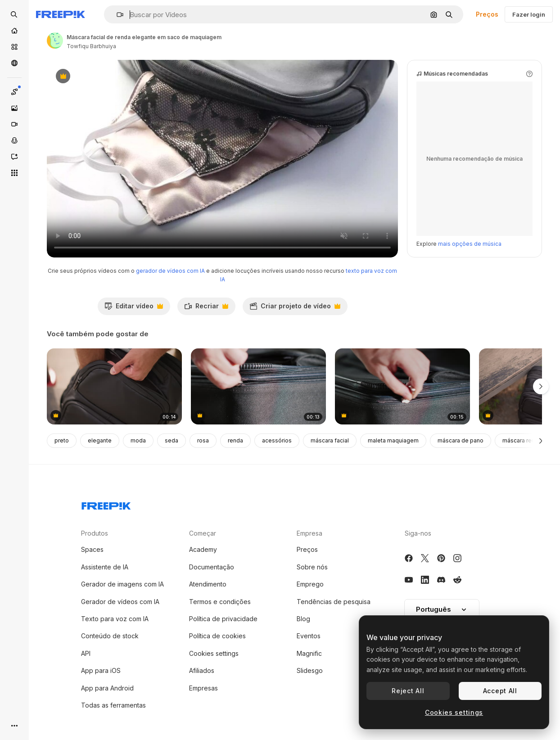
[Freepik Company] (106, 504)
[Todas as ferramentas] (14, 173)
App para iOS (101, 670)
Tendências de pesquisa (334, 602)
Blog (303, 619)
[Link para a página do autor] (55, 41)
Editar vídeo (134, 308)
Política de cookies (217, 636)
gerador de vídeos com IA (170, 271)
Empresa (309, 533)
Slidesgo (310, 670)
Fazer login (529, 14)
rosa (203, 440)
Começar (203, 533)
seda (172, 440)
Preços (487, 14)
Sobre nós (312, 567)
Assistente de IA (105, 567)
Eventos (309, 636)
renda (235, 440)
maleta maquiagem (393, 440)
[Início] (14, 31)
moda (138, 440)
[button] (116, 15)
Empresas (203, 688)
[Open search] (14, 14)
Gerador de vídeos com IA (120, 602)
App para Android (107, 688)
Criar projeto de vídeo (295, 308)
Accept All (500, 691)
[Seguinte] (541, 441)
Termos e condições (220, 602)
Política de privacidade (223, 619)
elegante (100, 440)
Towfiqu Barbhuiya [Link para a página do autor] (91, 46)
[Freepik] (61, 14)
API (86, 653)
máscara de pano (461, 440)
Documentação (212, 567)
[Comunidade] (14, 63)
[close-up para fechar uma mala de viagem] (258, 386)
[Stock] (14, 47)
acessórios (277, 440)
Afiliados (202, 670)
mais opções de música (470, 244)
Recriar (206, 308)
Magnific (309, 653)
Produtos (95, 533)
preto (62, 440)
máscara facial (330, 440)
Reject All (408, 691)
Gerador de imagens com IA (122, 584)
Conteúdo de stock (110, 636)
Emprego (310, 584)
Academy (203, 549)
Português (442, 609)
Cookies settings (214, 653)
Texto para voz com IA (115, 619)
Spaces (92, 549)
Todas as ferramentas (113, 705)
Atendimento (208, 584)
